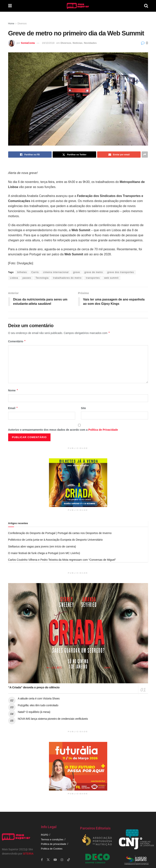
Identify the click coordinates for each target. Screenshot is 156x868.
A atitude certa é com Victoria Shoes (39, 698)
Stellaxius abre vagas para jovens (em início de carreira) (42, 546)
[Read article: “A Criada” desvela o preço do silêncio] (78, 633)
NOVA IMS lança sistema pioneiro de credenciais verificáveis (53, 719)
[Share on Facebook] (30, 155)
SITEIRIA (28, 854)
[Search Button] (146, 6)
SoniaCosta (28, 43)
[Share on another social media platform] (145, 155)
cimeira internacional (56, 272)
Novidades (90, 43)
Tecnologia (42, 278)
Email (13, 408)
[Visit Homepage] (78, 6)
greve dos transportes (121, 272)
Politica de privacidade (54, 844)
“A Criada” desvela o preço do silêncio (34, 687)
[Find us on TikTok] (69, 860)
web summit (111, 278)
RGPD (45, 835)
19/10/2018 (48, 43)
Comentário (17, 341)
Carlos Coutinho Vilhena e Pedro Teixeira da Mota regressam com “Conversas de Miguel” (62, 560)
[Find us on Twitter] (48, 860)
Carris (35, 272)
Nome (13, 390)
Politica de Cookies (52, 849)
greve (76, 272)
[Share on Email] (119, 155)
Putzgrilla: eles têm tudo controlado (38, 705)
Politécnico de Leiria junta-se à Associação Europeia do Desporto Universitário (55, 540)
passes (27, 278)
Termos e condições (52, 839)
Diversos (22, 24)
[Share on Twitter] (74, 155)
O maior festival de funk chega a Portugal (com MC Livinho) (44, 553)
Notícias (78, 43)
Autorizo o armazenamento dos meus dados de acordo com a (63, 430)
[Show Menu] (10, 6)
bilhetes (22, 272)
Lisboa (14, 278)
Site (84, 408)
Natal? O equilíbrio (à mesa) (34, 712)
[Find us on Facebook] (42, 860)
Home (11, 24)
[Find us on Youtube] (55, 860)
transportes (93, 278)
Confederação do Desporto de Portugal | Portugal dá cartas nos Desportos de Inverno (60, 533)
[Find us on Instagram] (62, 860)
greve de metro (94, 272)
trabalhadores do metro (67, 278)
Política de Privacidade (103, 430)
